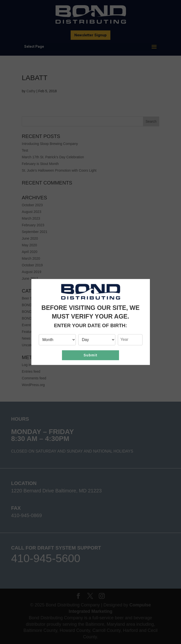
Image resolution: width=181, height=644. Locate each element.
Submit (91, 355)
